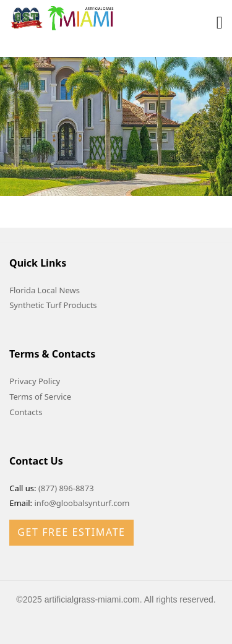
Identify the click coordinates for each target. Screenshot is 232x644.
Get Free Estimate (71, 532)
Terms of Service (40, 397)
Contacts (26, 412)
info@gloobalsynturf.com (82, 503)
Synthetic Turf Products (53, 305)
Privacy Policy (35, 381)
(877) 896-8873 (66, 488)
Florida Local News (45, 290)
